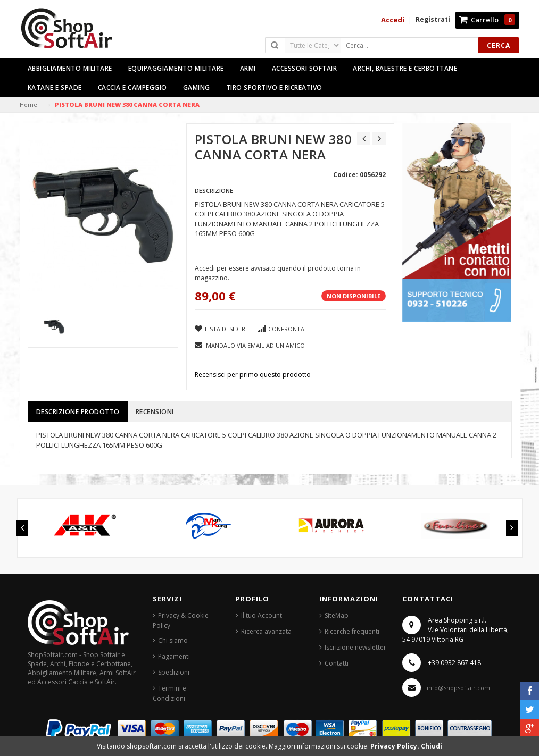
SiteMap (337, 615)
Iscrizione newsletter (355, 647)
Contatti (337, 663)
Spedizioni (174, 672)
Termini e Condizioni (169, 693)
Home (28, 104)
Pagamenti (174, 656)
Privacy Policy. (396, 746)
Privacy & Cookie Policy (181, 620)
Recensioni (155, 412)
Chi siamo (173, 640)
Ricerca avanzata (266, 631)
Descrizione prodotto (78, 412)
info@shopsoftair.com (458, 688)
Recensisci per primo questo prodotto (253, 375)
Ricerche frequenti (352, 631)
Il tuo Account (262, 615)
